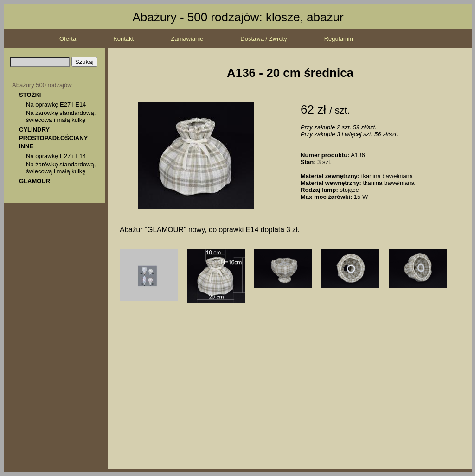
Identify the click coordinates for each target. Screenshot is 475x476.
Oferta (68, 39)
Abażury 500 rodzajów (42, 85)
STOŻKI (30, 95)
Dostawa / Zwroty (263, 39)
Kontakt (123, 39)
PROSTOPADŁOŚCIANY (53, 138)
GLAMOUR (35, 181)
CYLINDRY (34, 130)
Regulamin (339, 39)
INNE (26, 146)
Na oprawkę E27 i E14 (56, 105)
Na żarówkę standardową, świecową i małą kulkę (61, 116)
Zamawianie (187, 39)
